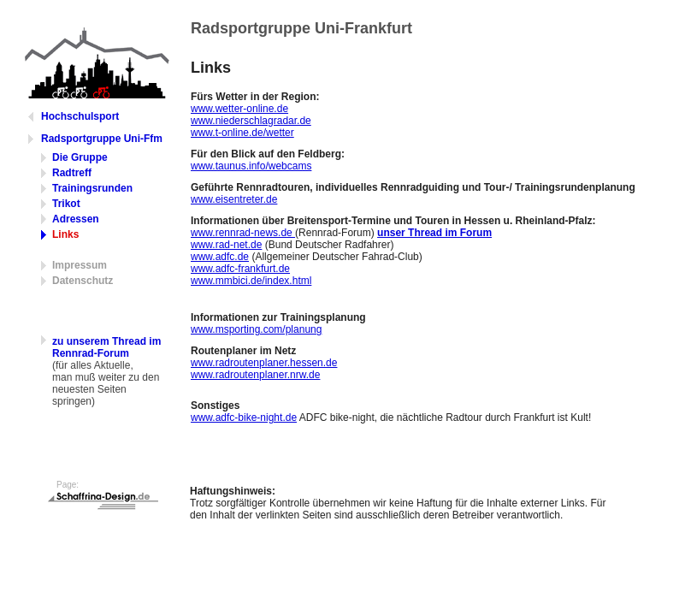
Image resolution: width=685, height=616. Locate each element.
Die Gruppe (80, 157)
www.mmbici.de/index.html (251, 281)
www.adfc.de (220, 257)
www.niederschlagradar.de (251, 121)
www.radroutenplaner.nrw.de (255, 375)
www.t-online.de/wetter (242, 133)
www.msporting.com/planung (256, 329)
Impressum (80, 265)
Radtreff (72, 173)
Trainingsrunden (92, 188)
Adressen (76, 219)
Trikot (66, 204)
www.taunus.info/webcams (251, 166)
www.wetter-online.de (239, 109)
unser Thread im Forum (434, 233)
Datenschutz (83, 281)
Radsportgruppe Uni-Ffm (102, 139)
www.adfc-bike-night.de (244, 418)
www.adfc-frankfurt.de (240, 269)
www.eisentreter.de (234, 199)
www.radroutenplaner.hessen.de (264, 363)
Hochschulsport (80, 116)
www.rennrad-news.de (243, 233)
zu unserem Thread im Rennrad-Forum (106, 347)
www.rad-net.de (226, 245)
